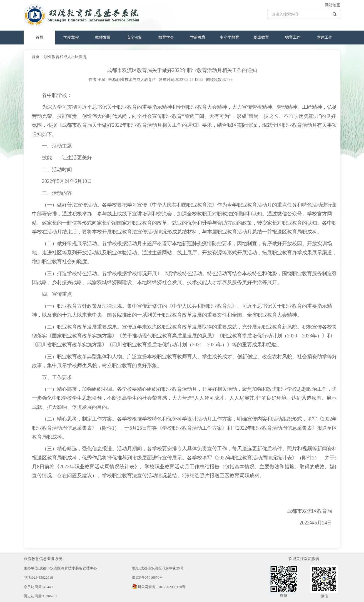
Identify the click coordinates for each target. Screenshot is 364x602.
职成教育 (261, 37)
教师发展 (103, 37)
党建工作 (325, 37)
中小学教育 (230, 37)
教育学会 (166, 37)
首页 (39, 37)
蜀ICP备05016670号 (147, 577)
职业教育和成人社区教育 (65, 57)
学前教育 (198, 37)
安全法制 (134, 37)
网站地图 (333, 5)
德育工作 (293, 37)
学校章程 (71, 37)
